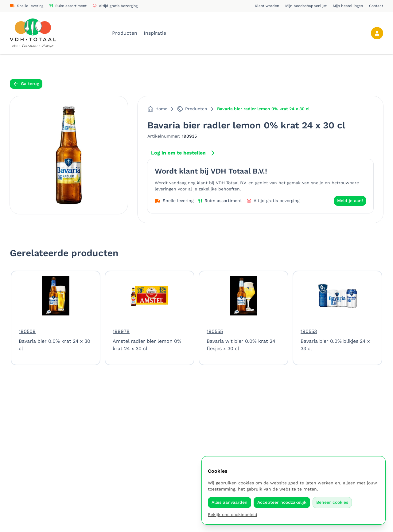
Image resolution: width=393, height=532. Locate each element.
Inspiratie (155, 33)
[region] (196, 318)
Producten (125, 33)
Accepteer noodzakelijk (282, 502)
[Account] (377, 33)
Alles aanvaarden (230, 502)
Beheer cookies (332, 502)
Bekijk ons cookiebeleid (233, 514)
